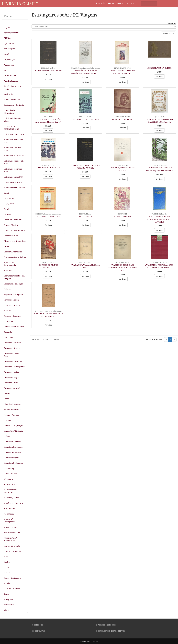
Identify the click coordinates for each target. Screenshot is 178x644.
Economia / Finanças (13, 252)
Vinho (6, 610)
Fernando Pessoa (11, 300)
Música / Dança (11, 527)
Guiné (6, 399)
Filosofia (8, 310)
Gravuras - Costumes (13, 361)
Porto (6, 567)
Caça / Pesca (9, 204)
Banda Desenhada (12, 100)
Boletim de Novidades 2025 (13, 141)
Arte (6, 70)
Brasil (6, 193)
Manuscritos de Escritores (11, 491)
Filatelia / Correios (12, 305)
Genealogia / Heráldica (14, 326)
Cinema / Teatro (11, 225)
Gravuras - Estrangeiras (14, 367)
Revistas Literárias (12, 589)
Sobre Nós (38, 625)
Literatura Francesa (13, 452)
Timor (7, 594)
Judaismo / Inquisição (13, 425)
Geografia (8, 332)
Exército (7, 289)
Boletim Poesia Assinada (15, 188)
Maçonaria (9, 479)
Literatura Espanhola (13, 447)
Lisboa (7, 436)
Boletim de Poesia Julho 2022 (14, 162)
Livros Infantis (10, 474)
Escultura (8, 270)
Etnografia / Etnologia (13, 284)
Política (7, 562)
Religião (7, 583)
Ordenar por (168, 33)
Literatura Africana (12, 442)
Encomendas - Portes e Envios (111, 631)
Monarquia (9, 514)
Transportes (9, 605)
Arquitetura (9, 65)
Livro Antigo (9, 468)
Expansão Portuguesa (13, 294)
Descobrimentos (11, 236)
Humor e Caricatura (13, 409)
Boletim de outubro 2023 (15, 155)
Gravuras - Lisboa (12, 372)
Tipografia (8, 599)
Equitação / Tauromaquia (10, 264)
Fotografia (8, 321)
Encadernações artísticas (15, 257)
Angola (7, 54)
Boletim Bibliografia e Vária (13, 119)
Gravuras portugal (12, 388)
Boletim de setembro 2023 (13, 170)
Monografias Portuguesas (9, 520)
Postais (7, 573)
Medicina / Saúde (11, 498)
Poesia (7, 556)
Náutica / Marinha (12, 532)
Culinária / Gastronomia (14, 230)
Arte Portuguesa (11, 81)
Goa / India (9, 337)
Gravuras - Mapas (12, 377)
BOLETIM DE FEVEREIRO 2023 (11, 127)
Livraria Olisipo (20, 4)
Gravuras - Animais (12, 343)
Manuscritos (9, 484)
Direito (7, 246)
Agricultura (9, 43)
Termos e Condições (106, 625)
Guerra (7, 393)
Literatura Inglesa (12, 458)
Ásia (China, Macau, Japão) (13, 87)
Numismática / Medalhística (10, 539)
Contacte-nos (40, 631)
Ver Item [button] (48, 79)
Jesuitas (7, 420)
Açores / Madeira (11, 33)
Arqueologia (9, 59)
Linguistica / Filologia (13, 431)
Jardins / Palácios (11, 415)
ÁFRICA (7, 38)
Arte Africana (10, 75)
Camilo (7, 209)
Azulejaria (8, 94)
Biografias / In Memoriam (10, 111)
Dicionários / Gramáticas (15, 241)
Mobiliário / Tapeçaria (14, 503)
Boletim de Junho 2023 (14, 134)
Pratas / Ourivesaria (13, 578)
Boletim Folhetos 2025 (14, 182)
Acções (7, 27)
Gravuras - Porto (11, 383)
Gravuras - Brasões (12, 348)
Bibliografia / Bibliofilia (14, 105)
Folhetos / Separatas (13, 316)
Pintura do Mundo (12, 546)
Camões (7, 214)
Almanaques (9, 49)
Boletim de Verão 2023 (14, 177)
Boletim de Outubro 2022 (13, 149)
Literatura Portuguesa (14, 463)
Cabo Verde (9, 198)
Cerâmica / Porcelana (13, 220)
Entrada (100, 3)
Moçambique (10, 508)
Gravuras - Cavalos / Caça (13, 355)
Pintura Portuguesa (12, 551)
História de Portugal (13, 404)
